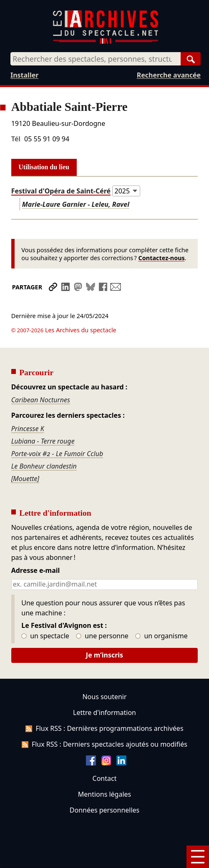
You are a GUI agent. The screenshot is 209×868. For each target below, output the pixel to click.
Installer (24, 75)
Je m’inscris (104, 655)
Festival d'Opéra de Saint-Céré (61, 191)
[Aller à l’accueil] (106, 42)
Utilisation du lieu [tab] (44, 167)
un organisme (161, 636)
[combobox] (96, 59)
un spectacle (45, 636)
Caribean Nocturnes (41, 400)
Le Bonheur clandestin (44, 466)
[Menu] (198, 857)
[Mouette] (25, 479)
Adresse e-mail (36, 571)
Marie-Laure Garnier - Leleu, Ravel (76, 204)
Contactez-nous (162, 258)
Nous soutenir (104, 697)
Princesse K (28, 429)
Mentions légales (104, 794)
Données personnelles (104, 810)
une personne (102, 636)
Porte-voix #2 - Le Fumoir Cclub (57, 454)
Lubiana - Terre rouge (43, 441)
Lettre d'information (104, 712)
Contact (105, 778)
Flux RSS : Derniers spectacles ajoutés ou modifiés (104, 744)
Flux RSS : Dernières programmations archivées (104, 728)
